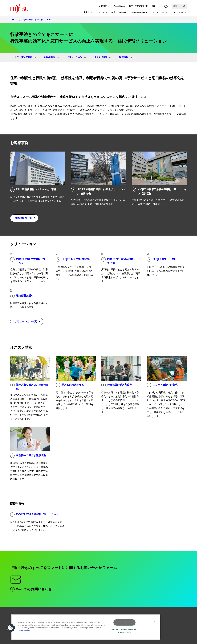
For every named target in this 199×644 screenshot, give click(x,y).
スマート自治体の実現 (162, 385)
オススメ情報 (101, 57)
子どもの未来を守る (70, 385)
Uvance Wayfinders (140, 12)
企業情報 (103, 6)
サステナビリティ (179, 12)
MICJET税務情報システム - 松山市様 (33, 190)
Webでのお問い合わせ (31, 589)
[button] (11, 628)
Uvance (123, 12)
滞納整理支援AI (22, 296)
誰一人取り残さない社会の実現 (29, 387)
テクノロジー (158, 12)
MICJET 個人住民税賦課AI (73, 259)
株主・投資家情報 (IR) (139, 6)
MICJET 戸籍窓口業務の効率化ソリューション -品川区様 (159, 191)
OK (124, 622)
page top (193, 610)
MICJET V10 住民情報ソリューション (29, 261)
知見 (113, 12)
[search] (184, 6)
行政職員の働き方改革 (117, 385)
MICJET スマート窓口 (162, 259)
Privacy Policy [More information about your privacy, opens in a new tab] (24, 630)
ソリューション (75, 57)
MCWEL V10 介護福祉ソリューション (35, 515)
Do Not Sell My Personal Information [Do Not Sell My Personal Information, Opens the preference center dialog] (125, 631)
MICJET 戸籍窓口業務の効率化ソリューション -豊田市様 (98, 191)
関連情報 (124, 57)
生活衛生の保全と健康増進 (28, 456)
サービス (100, 12)
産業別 (86, 12)
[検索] (179, 6)
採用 (154, 6)
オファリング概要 (23, 57)
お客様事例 (50, 57)
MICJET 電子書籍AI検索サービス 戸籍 (121, 261)
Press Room (119, 6)
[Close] (155, 621)
